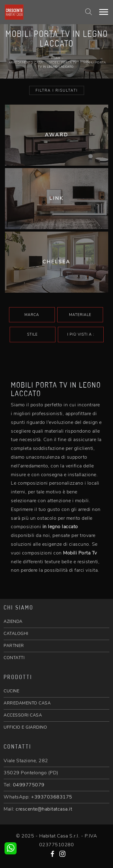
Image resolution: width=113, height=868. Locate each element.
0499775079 (29, 785)
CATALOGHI (16, 634)
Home (56, 58)
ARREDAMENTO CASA (27, 703)
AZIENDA (13, 621)
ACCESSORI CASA (23, 715)
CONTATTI (14, 658)
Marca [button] (32, 315)
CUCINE (11, 691)
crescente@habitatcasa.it (44, 809)
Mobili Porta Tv (63, 63)
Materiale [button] (80, 315)
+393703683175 (52, 797)
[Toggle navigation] (104, 12)
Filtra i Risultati (57, 90)
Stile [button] (32, 334)
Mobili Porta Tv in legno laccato (72, 65)
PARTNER (14, 646)
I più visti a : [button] (81, 334)
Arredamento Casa (26, 63)
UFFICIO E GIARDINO (25, 727)
